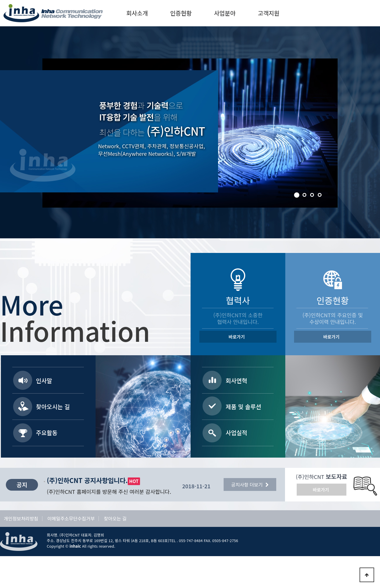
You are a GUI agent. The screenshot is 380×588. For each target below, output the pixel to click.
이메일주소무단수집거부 (71, 519)
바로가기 (237, 337)
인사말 (44, 381)
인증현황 (181, 13)
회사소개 (137, 13)
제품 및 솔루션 (243, 407)
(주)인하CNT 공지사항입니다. (87, 480)
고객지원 (269, 13)
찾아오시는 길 (53, 407)
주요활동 (47, 433)
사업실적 (236, 433)
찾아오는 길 (115, 519)
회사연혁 (236, 381)
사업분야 (225, 13)
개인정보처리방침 (21, 519)
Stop (44, 60)
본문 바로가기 (0, 0)
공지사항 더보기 (250, 484)
